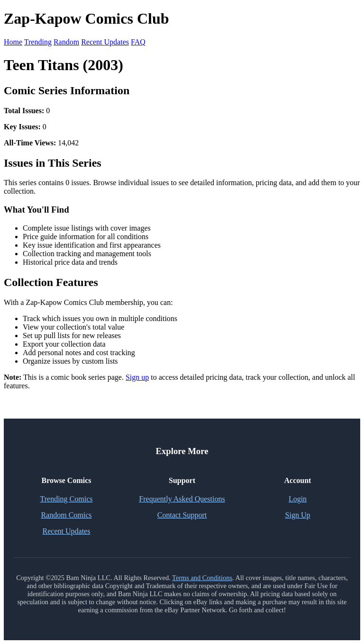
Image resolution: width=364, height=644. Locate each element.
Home (13, 42)
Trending (38, 42)
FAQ (138, 42)
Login (298, 499)
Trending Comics (67, 499)
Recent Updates (105, 42)
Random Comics (66, 515)
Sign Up (298, 515)
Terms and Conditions (202, 578)
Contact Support (182, 515)
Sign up (137, 377)
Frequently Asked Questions (182, 499)
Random (66, 42)
